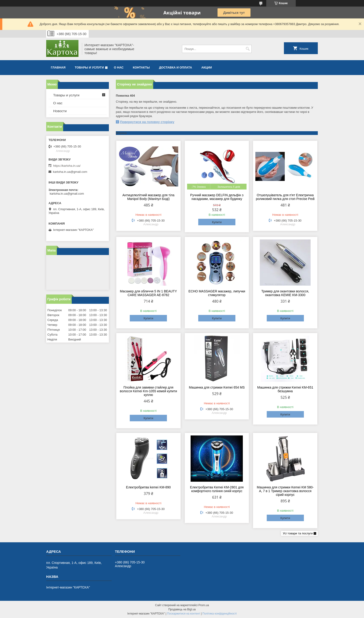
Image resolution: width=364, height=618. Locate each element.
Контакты (141, 67)
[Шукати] (248, 49)
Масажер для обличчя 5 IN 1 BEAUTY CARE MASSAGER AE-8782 (149, 293)
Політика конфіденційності (220, 614)
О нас (119, 67)
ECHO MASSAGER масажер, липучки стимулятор (217, 293)
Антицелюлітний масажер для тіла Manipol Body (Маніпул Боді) (148, 197)
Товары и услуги (89, 67)
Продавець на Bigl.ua (182, 609)
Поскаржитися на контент (184, 614)
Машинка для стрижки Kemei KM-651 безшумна (285, 389)
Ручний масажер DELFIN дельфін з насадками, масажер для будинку (217, 197)
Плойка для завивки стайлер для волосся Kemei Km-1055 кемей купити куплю (148, 391)
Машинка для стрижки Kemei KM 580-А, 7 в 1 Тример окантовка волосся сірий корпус (285, 491)
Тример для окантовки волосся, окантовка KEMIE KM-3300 (285, 293)
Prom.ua (204, 605)
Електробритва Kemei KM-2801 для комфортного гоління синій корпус (217, 489)
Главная (58, 67)
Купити (217, 222)
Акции (207, 67)
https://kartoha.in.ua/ (67, 166)
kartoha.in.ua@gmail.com (70, 172)
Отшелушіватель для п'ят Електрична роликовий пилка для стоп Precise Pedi (285, 197)
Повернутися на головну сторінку (147, 122)
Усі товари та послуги (298, 533)
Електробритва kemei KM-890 (148, 487)
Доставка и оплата (175, 67)
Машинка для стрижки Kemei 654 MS (217, 387)
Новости (60, 111)
